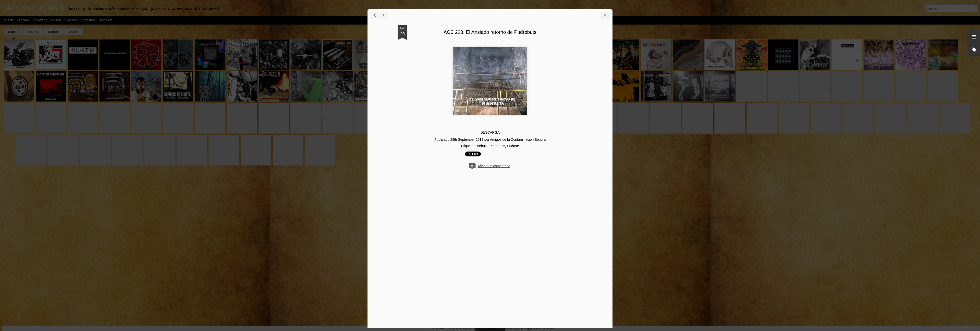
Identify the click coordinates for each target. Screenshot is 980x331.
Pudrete (600, 160)
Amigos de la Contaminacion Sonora (605, 153)
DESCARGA (577, 147)
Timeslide (105, 20)
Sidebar (71, 20)
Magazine (40, 20)
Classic (8, 20)
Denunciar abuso (544, 328)
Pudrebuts (585, 160)
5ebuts (570, 160)
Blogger (528, 328)
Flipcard (23, 20)
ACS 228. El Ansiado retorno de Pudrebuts (577, 46)
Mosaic (56, 20)
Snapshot (88, 20)
